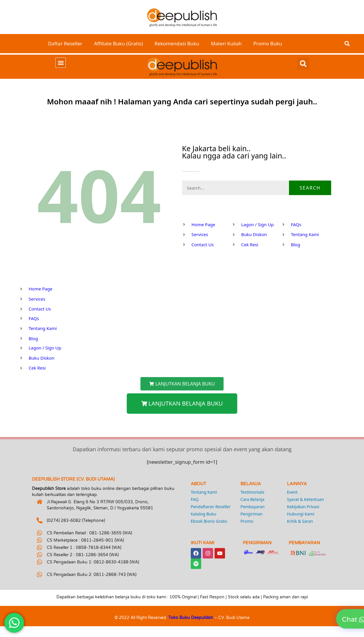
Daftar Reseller (65, 43)
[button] (347, 44)
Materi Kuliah (226, 43)
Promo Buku (268, 43)
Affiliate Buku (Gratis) (118, 43)
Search (310, 188)
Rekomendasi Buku (177, 43)
